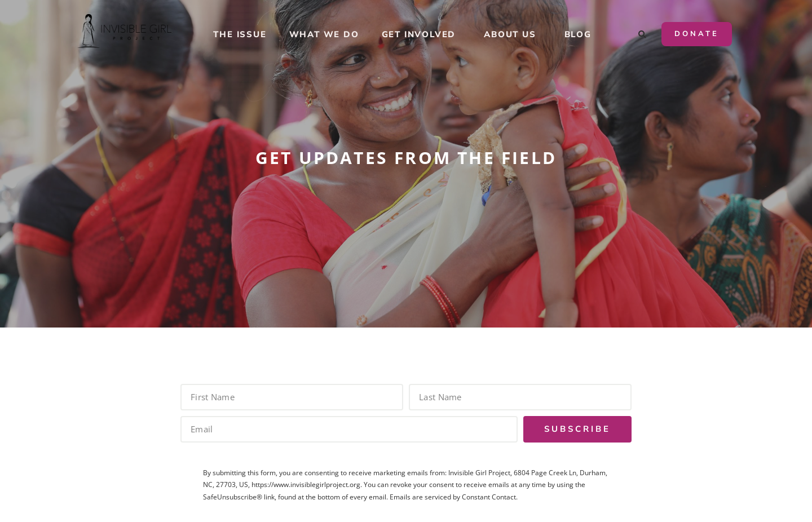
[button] (643, 35)
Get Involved (422, 34)
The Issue (240, 34)
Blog (578, 34)
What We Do (324, 34)
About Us (513, 34)
